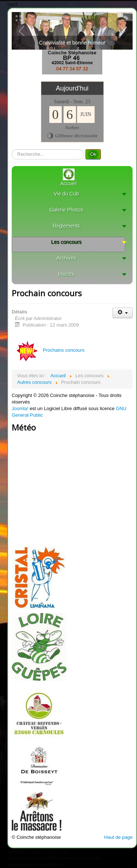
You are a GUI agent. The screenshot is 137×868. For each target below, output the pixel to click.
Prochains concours (49, 350)
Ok (93, 154)
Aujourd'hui (72, 88)
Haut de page (118, 837)
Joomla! (20, 408)
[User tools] (123, 313)
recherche (12, 149)
